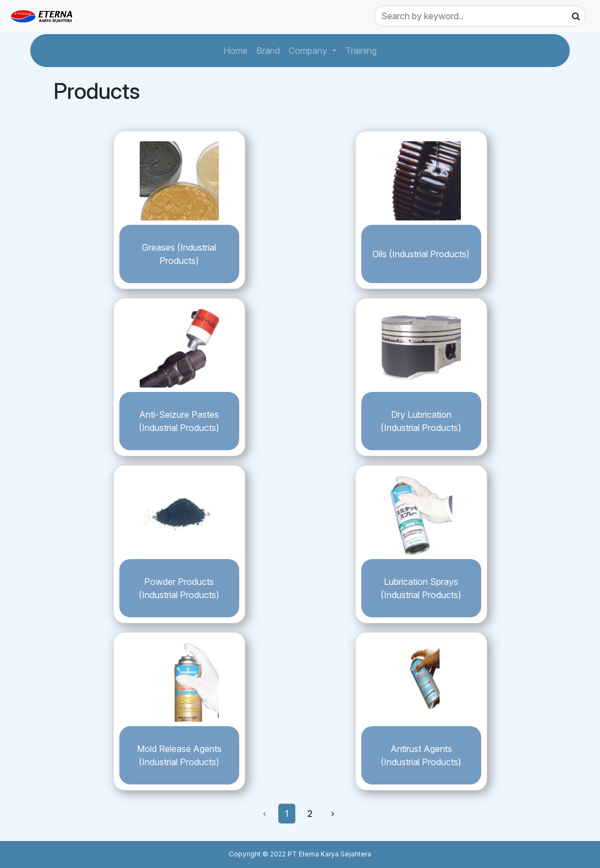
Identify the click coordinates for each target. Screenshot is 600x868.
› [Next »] (333, 814)
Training (363, 50)
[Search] (480, 16)
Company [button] (309, 51)
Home (238, 50)
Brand (270, 50)
